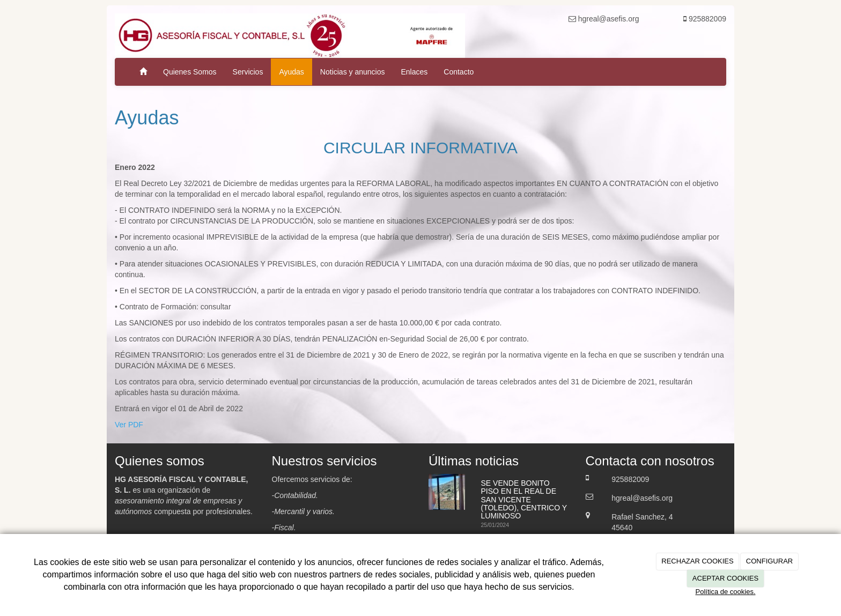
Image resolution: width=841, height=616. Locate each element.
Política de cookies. (725, 592)
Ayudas (291, 72)
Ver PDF (129, 425)
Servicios (248, 72)
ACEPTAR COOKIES (725, 578)
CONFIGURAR (769, 561)
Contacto (459, 72)
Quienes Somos (190, 72)
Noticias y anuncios (353, 72)
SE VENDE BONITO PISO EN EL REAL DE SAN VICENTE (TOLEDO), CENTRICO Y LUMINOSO (524, 500)
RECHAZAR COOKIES (697, 561)
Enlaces (414, 72)
